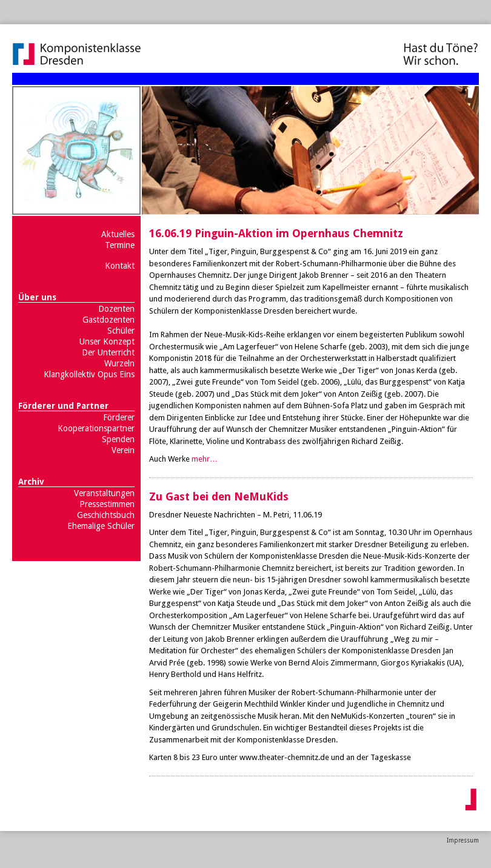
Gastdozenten (109, 320)
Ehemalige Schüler (101, 526)
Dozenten (116, 309)
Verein (123, 450)
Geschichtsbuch (106, 515)
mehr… (205, 459)
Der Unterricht (108, 352)
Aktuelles (118, 234)
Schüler (121, 331)
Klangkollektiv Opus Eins (89, 374)
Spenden (118, 439)
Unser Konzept (107, 341)
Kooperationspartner (96, 428)
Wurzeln (119, 363)
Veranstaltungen (104, 493)
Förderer (119, 417)
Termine (120, 245)
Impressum (463, 840)
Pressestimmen (107, 504)
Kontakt (120, 266)
